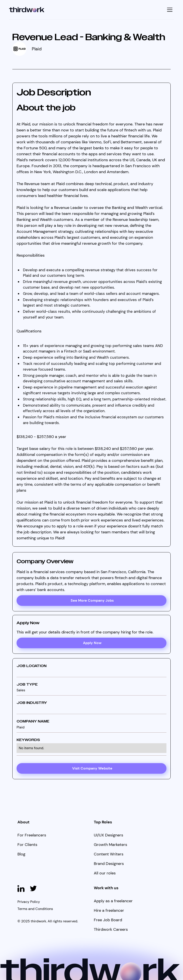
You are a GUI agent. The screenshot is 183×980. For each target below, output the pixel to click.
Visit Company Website (92, 768)
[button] (169, 10)
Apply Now (92, 643)
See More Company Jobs (92, 600)
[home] (27, 10)
